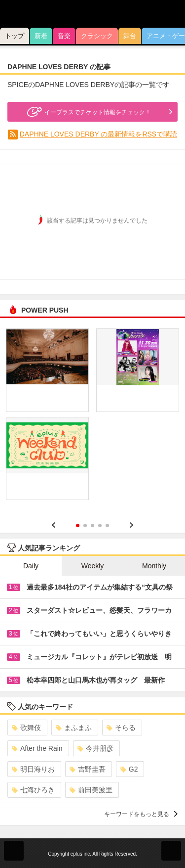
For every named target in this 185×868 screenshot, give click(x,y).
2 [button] (85, 525)
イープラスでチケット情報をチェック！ (88, 112)
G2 (129, 769)
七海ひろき (33, 790)
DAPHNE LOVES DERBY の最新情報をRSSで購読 (98, 134)
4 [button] (100, 525)
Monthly (154, 566)
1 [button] (78, 525)
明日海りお (33, 769)
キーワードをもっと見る (141, 814)
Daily (31, 566)
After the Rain (37, 748)
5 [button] (107, 525)
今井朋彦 (95, 748)
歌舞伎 (26, 728)
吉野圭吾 (88, 769)
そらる (121, 728)
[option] (92, 418)
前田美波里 (91, 790)
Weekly (93, 566)
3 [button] (92, 525)
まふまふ (74, 728)
